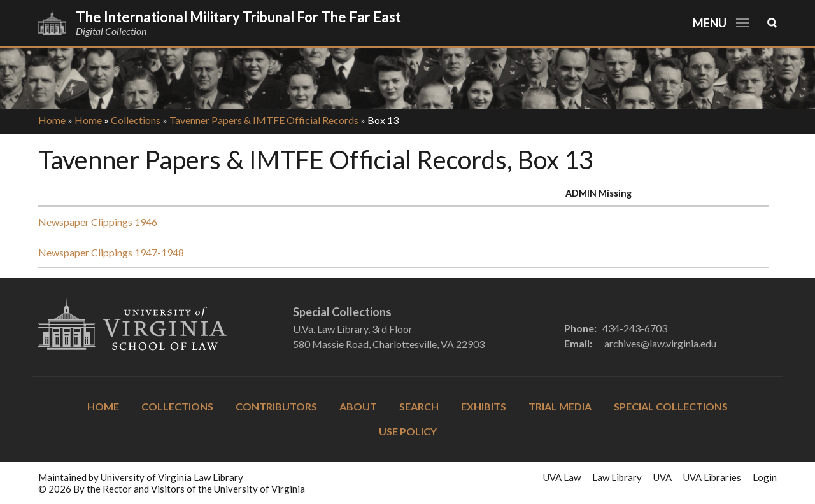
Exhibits (484, 406)
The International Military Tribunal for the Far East (238, 17)
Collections (136, 120)
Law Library (617, 477)
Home (52, 120)
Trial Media (560, 406)
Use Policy (408, 431)
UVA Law (562, 477)
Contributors (276, 406)
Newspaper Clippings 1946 (98, 222)
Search (419, 406)
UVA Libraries (712, 477)
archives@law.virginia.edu (660, 343)
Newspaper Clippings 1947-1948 (111, 252)
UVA (663, 477)
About (358, 406)
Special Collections (671, 406)
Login (765, 477)
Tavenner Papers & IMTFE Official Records (264, 120)
